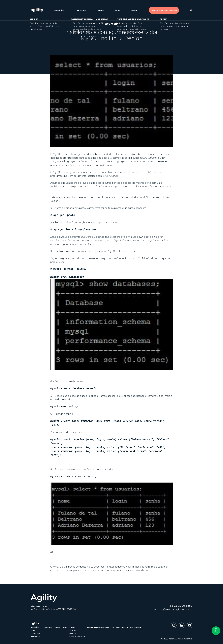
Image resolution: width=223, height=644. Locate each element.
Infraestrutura (35, 628)
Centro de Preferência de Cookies (126, 622)
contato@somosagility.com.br (173, 604)
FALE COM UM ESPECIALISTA (164, 10)
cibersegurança (36, 631)
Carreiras (73, 628)
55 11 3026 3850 (181, 600)
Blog (118, 10)
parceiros (81, 10)
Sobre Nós (73, 625)
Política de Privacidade (77, 631)
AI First (33, 625)
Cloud (32, 634)
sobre (134, 10)
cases (101, 10)
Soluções (59, 10)
